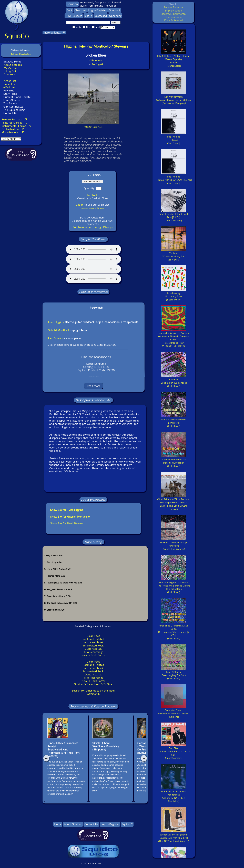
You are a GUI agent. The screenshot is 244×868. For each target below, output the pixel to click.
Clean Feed (93, 636)
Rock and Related (93, 639)
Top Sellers (10, 103)
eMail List (9, 87)
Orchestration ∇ (13, 129)
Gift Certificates (13, 107)
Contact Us (10, 113)
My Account (11, 68)
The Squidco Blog (14, 110)
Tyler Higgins (56, 322)
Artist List (10, 81)
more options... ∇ (54, 33)
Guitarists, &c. (93, 649)
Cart (69, 10)
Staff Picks (10, 94)
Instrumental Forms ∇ (16, 126)
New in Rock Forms (93, 655)
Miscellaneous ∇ (13, 132)
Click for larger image (93, 127)
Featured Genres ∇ (14, 123)
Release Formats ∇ (14, 119)
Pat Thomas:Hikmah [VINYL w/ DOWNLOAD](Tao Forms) (174, 178)
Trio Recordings (93, 652)
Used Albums (11, 100)
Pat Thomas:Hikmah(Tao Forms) (174, 138)
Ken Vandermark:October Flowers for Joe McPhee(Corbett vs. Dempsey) (174, 98)
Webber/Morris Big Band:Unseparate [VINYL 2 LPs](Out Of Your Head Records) (174, 836)
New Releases (74, 16)
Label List (10, 84)
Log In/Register (98, 10)
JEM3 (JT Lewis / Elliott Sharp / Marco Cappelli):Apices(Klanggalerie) (174, 59)
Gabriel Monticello (59, 330)
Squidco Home (12, 62)
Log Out (11, 71)
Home (58, 824)
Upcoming (115, 16)
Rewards (9, 91)
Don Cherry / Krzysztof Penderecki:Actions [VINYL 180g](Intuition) (174, 795)
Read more (94, 386)
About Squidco (13, 65)
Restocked (101, 16)
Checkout (9, 74)
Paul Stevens (56, 338)
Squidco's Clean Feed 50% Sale (93, 684)
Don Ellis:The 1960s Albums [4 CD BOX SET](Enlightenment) (174, 752)
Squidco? (115, 10)
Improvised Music (93, 642)
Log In (80, 205)
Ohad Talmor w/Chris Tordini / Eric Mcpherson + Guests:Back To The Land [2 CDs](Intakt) (174, 503)
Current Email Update (17, 97)
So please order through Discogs (93, 227)
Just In (88, 16)
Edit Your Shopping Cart (21, 54)
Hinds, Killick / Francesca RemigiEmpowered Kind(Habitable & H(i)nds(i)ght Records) (63, 750)
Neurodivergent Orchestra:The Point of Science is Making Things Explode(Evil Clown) (174, 586)
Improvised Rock (93, 646)
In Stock (92, 195)
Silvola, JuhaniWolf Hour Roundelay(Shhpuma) (106, 746)
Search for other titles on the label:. (93, 692)
